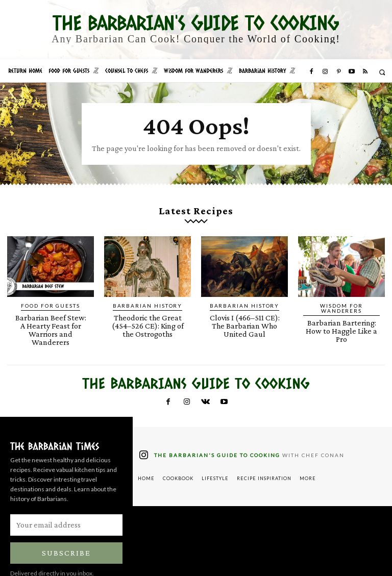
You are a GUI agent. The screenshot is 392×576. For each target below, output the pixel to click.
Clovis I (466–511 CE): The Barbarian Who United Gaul (244, 315)
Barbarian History (148, 297)
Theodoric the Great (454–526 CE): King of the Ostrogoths (148, 315)
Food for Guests (51, 297)
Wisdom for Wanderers (341, 297)
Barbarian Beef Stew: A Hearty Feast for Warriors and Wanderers (51, 315)
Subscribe (66, 532)
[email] (66, 504)
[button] (382, 72)
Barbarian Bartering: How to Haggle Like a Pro (342, 311)
